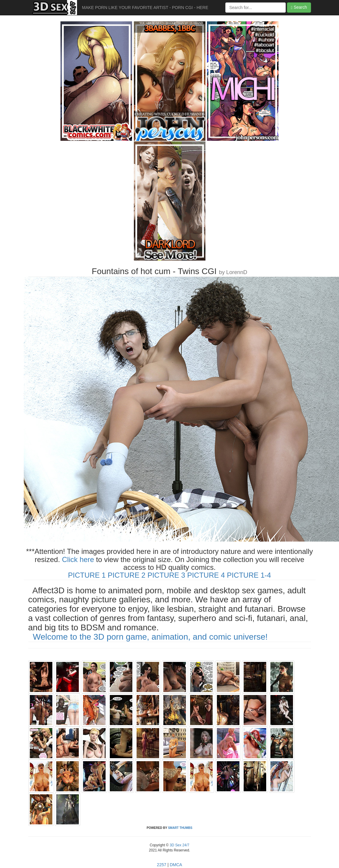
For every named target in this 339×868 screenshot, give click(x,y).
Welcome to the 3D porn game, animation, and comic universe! (150, 637)
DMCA (176, 865)
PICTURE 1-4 (249, 575)
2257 (162, 865)
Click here (78, 559)
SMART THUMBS (180, 828)
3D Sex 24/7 (179, 845)
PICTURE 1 (87, 575)
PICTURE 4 (206, 575)
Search (299, 7)
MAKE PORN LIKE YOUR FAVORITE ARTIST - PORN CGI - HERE (145, 8)
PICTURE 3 (166, 575)
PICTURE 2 (126, 575)
